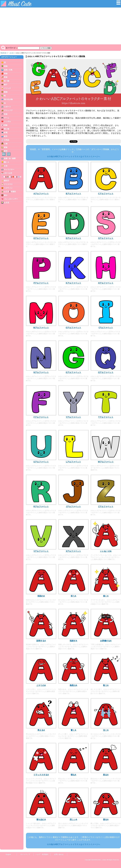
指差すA (73, 641)
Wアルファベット (106, 462)
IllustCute (4, 53)
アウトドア (8, 110)
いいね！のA (106, 551)
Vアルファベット (41, 551)
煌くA (106, 596)
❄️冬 (20, 177)
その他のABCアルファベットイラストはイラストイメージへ (74, 156)
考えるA (41, 730)
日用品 (7, 140)
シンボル (7, 121)
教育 (6, 151)
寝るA (73, 775)
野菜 (6, 77)
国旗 (6, 125)
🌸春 (3, 177)
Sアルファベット (106, 238)
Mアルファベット (41, 328)
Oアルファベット (73, 328)
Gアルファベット (73, 372)
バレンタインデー (11, 199)
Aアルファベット (41, 194)
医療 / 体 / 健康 (10, 158)
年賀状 (13, 192)
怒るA (106, 775)
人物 (6, 144)
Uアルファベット (41, 462)
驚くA (73, 730)
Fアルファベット (41, 417)
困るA (106, 819)
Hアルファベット (106, 283)
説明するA (41, 641)
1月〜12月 (8, 173)
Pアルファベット (41, 283)
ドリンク (7, 88)
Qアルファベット (106, 372)
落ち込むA (41, 819)
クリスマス (8, 184)
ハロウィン (8, 188)
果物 (6, 74)
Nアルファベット (41, 372)
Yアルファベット (74, 417)
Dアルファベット (73, 238)
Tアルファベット (106, 417)
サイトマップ (25, 854)
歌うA (106, 685)
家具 (6, 136)
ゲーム (7, 118)
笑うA (73, 596)
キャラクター (9, 169)
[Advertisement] (60, 26)
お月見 (7, 203)
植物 (6, 66)
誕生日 (7, 181)
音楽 (6, 114)
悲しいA (73, 819)
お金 (6, 166)
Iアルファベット (106, 328)
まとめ (12, 53)
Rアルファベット (41, 507)
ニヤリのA (41, 685)
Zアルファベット (106, 507)
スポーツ (7, 107)
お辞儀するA (106, 641)
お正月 (7, 192)
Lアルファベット (73, 462)
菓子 (6, 85)
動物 (6, 92)
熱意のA (73, 685)
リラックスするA (41, 775)
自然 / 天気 (8, 70)
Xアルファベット (74, 551)
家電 (6, 133)
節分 (6, 195)
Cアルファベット (106, 194)
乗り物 (7, 129)
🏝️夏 (9, 177)
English (8, 854)
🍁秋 (14, 177)
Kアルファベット (73, 283)
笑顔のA (41, 596)
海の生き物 (8, 99)
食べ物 (7, 81)
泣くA (106, 730)
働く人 (7, 162)
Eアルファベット (41, 238)
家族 (6, 147)
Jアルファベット (74, 507)
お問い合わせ (59, 854)
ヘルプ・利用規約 (42, 854)
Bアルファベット (73, 194)
